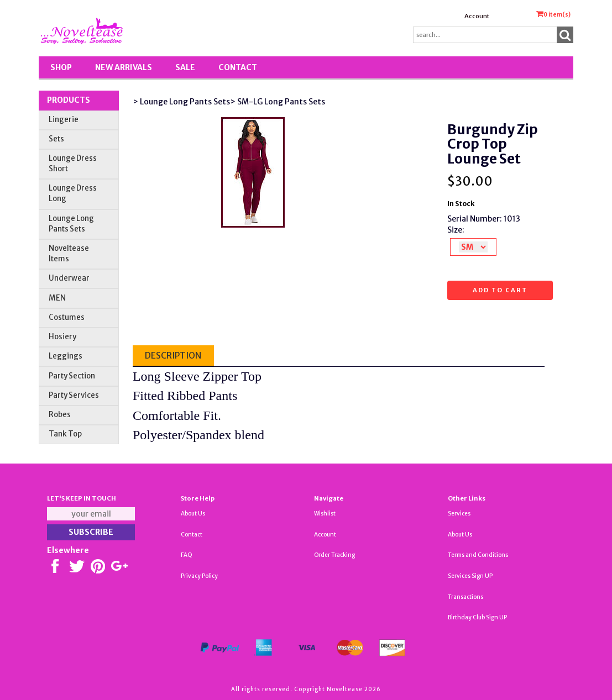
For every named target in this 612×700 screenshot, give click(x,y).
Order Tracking (334, 555)
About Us (193, 514)
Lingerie (64, 120)
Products (69, 100)
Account (477, 16)
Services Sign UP (470, 576)
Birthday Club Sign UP (477, 617)
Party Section (72, 376)
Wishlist (325, 514)
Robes (60, 415)
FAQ (187, 555)
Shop (61, 67)
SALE (185, 67)
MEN (57, 298)
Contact (238, 67)
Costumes (67, 317)
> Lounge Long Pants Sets (181, 102)
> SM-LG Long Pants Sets (278, 102)
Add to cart (500, 290)
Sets (56, 139)
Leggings (66, 356)
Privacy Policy (199, 576)
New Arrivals (124, 67)
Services (459, 514)
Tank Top (65, 434)
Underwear (69, 278)
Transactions (465, 597)
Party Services (74, 395)
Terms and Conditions (478, 555)
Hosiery (62, 337)
